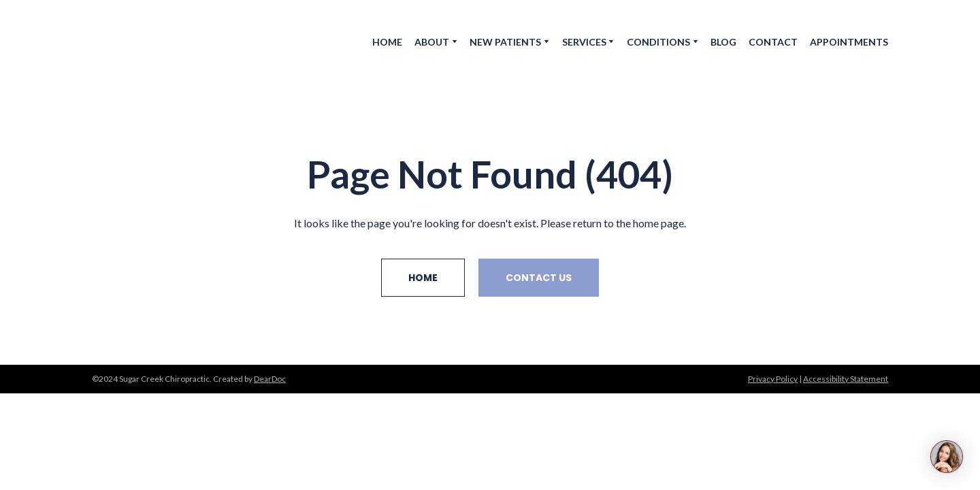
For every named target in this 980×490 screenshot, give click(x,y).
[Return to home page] (161, 42)
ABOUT (432, 42)
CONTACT (773, 42)
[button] (423, 278)
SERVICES (584, 42)
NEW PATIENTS (505, 42)
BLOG (723, 42)
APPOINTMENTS (849, 42)
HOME (387, 42)
